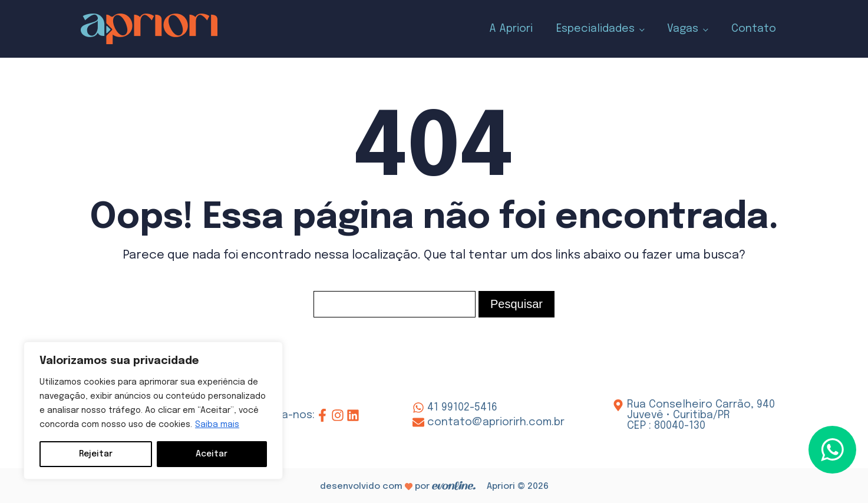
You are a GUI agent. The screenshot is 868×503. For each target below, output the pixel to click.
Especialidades (595, 29)
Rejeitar (96, 454)
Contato (754, 29)
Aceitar (212, 454)
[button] (832, 450)
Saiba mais (217, 425)
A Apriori (511, 29)
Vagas (683, 29)
